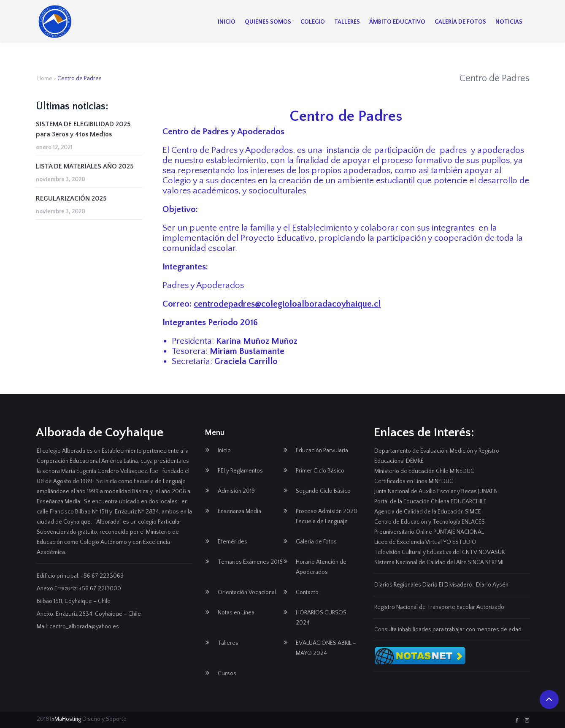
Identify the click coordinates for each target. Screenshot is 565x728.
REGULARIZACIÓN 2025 (71, 198)
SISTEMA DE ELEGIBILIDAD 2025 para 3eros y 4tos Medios (83, 129)
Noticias (509, 22)
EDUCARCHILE (469, 502)
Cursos (227, 674)
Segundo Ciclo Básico (323, 491)
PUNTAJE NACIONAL (459, 532)
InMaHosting (66, 719)
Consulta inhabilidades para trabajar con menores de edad (448, 630)
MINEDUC (462, 471)
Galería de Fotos (460, 22)
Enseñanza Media (239, 511)
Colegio (313, 22)
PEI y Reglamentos (240, 471)
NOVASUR (492, 552)
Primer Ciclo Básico (320, 471)
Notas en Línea (236, 613)
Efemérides (232, 542)
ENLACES (473, 522)
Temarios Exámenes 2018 (250, 562)
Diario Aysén (492, 585)
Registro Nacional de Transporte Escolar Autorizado (439, 607)
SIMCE (473, 512)
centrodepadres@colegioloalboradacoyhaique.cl (287, 304)
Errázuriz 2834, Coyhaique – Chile (98, 614)
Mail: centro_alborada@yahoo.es (78, 627)
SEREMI (494, 562)
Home (45, 79)
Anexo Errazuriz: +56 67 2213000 (79, 589)
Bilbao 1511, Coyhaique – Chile (74, 601)
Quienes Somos (268, 22)
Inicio (227, 22)
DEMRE (415, 461)
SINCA (476, 562)
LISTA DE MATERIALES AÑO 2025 (85, 166)
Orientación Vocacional (247, 592)
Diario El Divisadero (447, 585)
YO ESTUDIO (460, 542)
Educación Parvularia (322, 451)
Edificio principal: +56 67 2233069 (80, 576)
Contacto (307, 592)
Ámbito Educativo (397, 22)
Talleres (347, 22)
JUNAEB (488, 492)
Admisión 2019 (236, 491)
